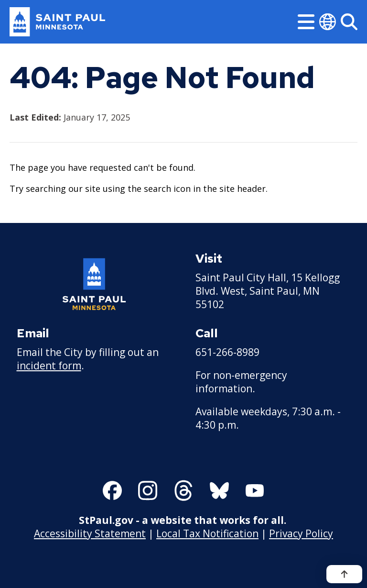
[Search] (349, 22)
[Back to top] (344, 574)
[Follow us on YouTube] (255, 490)
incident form (49, 366)
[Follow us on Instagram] (148, 490)
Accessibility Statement (90, 533)
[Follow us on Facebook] (112, 490)
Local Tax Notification (207, 533)
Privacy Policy (301, 533)
